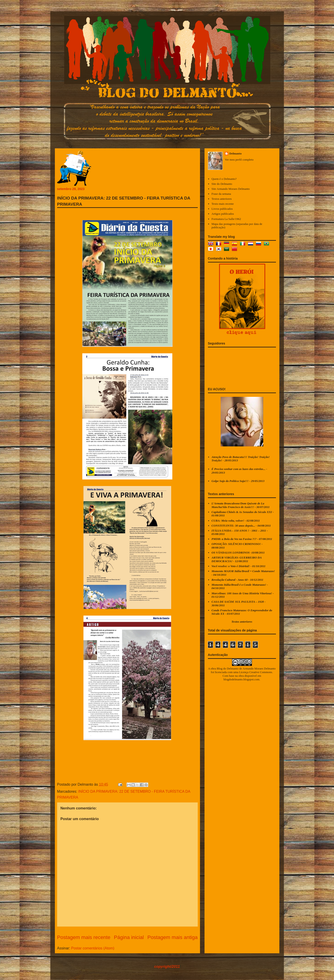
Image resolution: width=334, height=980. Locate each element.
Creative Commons (261, 672)
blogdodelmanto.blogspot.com (241, 679)
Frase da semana (221, 194)
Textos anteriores (222, 199)
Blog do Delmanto (228, 668)
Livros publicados (222, 209)
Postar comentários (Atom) (93, 948)
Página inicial (129, 937)
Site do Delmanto (222, 184)
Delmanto (235, 153)
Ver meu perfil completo (239, 160)
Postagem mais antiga (173, 937)
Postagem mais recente (84, 937)
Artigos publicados (223, 214)
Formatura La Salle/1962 (226, 219)
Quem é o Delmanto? (224, 179)
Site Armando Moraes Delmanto (231, 189)
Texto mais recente (223, 204)
